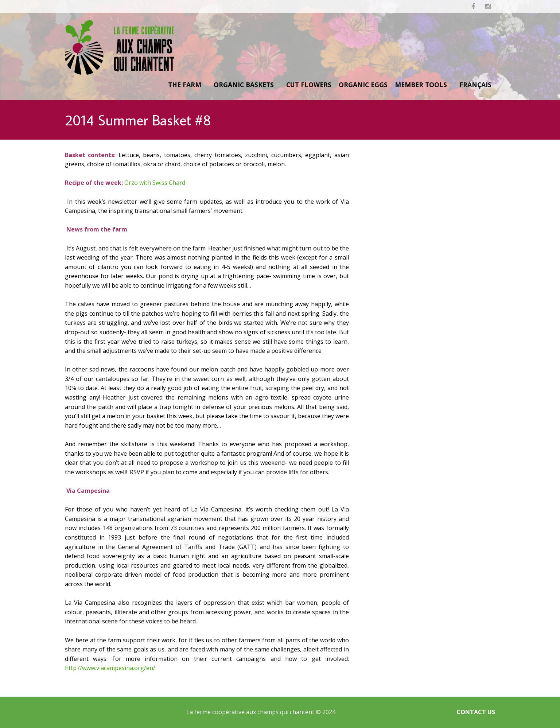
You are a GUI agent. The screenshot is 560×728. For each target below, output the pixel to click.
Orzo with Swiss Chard (155, 183)
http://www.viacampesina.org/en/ (110, 668)
